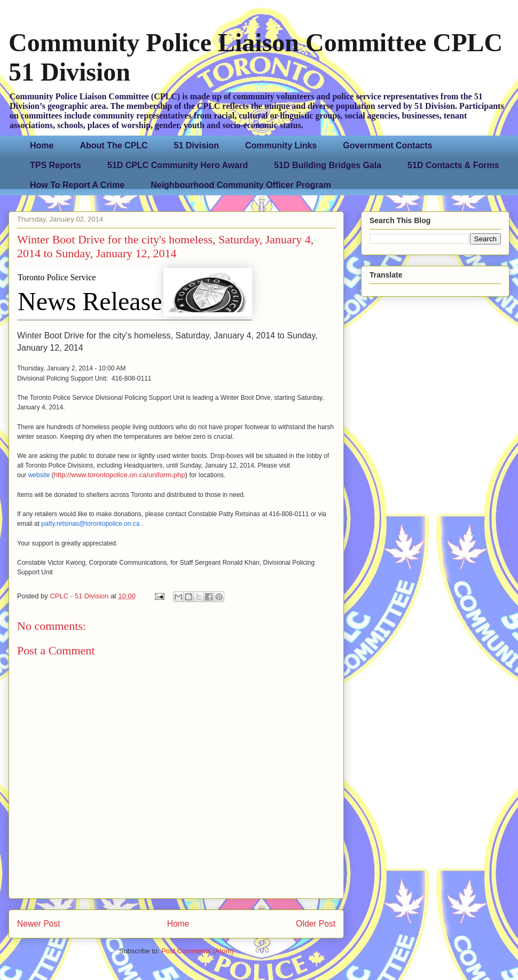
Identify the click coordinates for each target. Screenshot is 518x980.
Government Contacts (387, 145)
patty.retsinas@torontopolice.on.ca (91, 524)
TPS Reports (56, 165)
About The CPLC (113, 145)
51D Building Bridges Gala (328, 165)
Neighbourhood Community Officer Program (241, 185)
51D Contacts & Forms (453, 165)
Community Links (281, 145)
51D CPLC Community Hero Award (178, 165)
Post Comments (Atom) (197, 951)
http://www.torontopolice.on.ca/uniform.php (120, 475)
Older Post (316, 924)
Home (42, 145)
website (39, 475)
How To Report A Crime (77, 185)
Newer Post (39, 924)
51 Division (197, 145)
